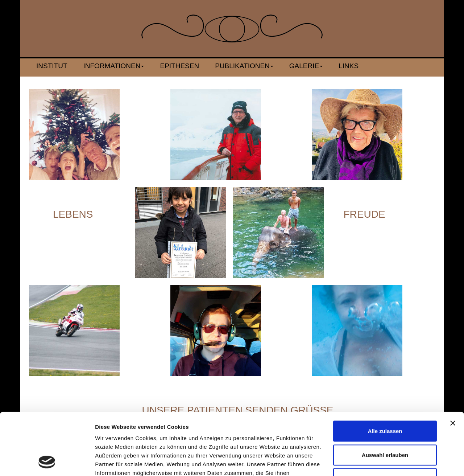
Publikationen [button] (244, 66)
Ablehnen (385, 420)
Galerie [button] (306, 66)
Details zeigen (386, 462)
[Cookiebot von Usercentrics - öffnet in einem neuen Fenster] (47, 462)
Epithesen (179, 66)
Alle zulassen (385, 373)
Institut (52, 66)
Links (349, 66)
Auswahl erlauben (385, 397)
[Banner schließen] (453, 365)
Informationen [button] (114, 66)
